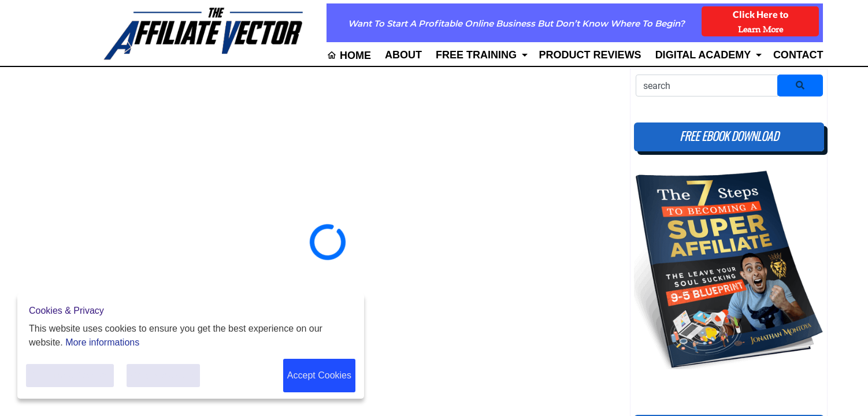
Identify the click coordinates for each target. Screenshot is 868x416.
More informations (102, 342)
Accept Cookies (319, 375)
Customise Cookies (70, 375)
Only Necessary (163, 375)
